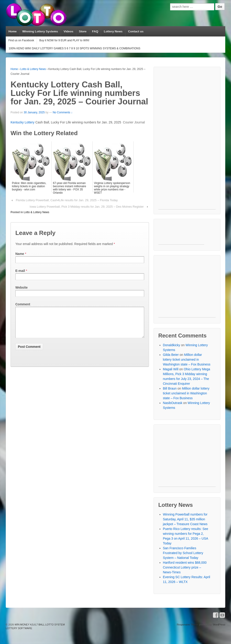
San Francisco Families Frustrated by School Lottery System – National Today (183, 553)
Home (13, 31)
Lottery (29, 122)
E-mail (20, 271)
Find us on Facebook (21, 40)
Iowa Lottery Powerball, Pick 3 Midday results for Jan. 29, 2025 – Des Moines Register (87, 207)
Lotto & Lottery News (33, 69)
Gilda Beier (171, 355)
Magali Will (171, 369)
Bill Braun (170, 388)
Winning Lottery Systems (40, 31)
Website (21, 287)
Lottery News (113, 31)
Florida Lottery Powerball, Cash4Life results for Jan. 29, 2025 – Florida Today (67, 200)
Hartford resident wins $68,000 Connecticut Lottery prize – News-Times (185, 567)
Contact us (136, 31)
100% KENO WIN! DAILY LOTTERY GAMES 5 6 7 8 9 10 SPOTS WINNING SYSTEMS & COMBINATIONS (74, 48)
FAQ (95, 31)
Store (83, 31)
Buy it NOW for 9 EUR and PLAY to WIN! (64, 40)
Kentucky (18, 122)
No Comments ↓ (63, 112)
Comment (23, 304)
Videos (68, 31)
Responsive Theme (188, 624)
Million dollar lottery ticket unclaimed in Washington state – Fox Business (187, 360)
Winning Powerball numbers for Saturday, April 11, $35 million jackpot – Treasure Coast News (185, 519)
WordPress (219, 624)
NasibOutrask (173, 403)
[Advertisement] (187, 140)
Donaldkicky (172, 345)
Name (20, 254)
